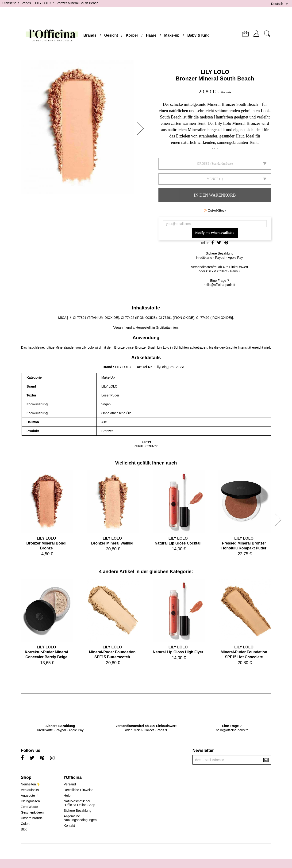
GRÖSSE (203, 164)
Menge (212, 179)
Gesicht (111, 35)
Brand (107, 367)
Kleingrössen (30, 801)
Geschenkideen (32, 812)
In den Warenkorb (215, 195)
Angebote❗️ (30, 796)
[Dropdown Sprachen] (280, 4)
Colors (26, 824)
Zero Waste (29, 807)
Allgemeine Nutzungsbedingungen (80, 818)
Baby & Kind (198, 35)
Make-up (172, 35)
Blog (24, 829)
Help (67, 796)
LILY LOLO (215, 72)
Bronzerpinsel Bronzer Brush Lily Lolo (142, 347)
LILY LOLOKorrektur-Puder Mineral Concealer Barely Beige (46, 652)
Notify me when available (215, 233)
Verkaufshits (30, 790)
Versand (70, 784)
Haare (151, 35)
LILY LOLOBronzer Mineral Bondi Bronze (46, 543)
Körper (132, 35)
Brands (90, 35)
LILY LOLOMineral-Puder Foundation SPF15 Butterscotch (112, 652)
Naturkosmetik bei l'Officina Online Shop (80, 803)
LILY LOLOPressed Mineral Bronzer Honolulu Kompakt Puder (244, 543)
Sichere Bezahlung (78, 811)
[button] (142, 128)
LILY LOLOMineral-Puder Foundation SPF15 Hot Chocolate (244, 652)
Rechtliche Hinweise (79, 790)
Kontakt (69, 826)
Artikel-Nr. (145, 367)
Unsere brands (32, 818)
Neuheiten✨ (30, 784)
